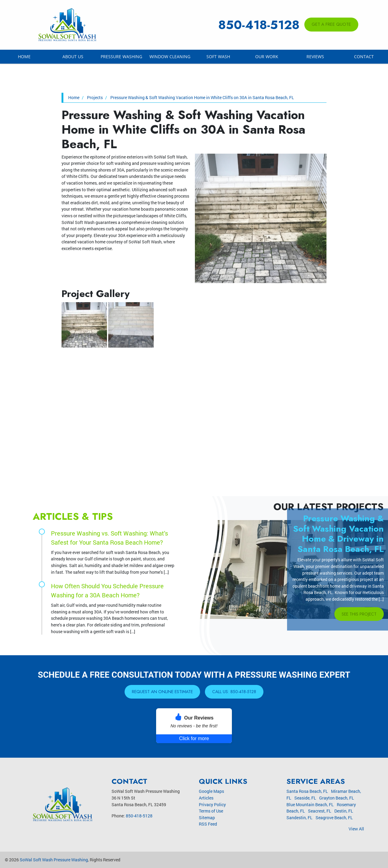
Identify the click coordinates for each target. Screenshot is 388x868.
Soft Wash (218, 57)
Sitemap (207, 818)
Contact (364, 57)
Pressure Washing (121, 57)
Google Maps (211, 791)
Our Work (267, 57)
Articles (206, 798)
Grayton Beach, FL (337, 798)
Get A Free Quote (331, 24)
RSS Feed (208, 824)
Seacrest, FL (320, 811)
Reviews (315, 57)
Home (24, 57)
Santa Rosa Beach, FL (307, 791)
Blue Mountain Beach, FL (310, 805)
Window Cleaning (170, 57)
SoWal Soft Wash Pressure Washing (54, 860)
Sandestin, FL (299, 818)
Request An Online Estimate (162, 692)
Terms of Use (211, 811)
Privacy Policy (212, 805)
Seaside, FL (305, 798)
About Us (73, 57)
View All (356, 829)
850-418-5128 (259, 25)
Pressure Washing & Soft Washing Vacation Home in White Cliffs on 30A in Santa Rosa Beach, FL (202, 97)
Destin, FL (344, 811)
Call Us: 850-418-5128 (236, 692)
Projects (95, 97)
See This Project (359, 614)
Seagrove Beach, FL (334, 818)
